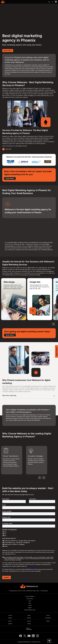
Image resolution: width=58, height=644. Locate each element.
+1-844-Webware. (44, 591)
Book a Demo (8, 51)
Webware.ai (29, 642)
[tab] (29, 396)
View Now (7, 149)
